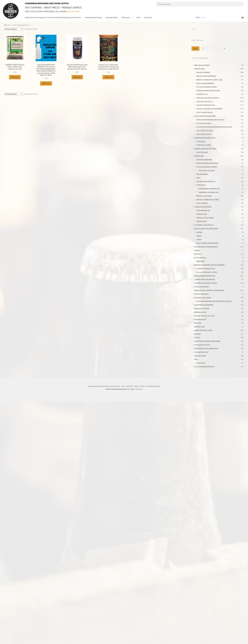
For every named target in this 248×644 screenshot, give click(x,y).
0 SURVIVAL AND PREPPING (203, 207)
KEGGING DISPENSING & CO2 (206, 105)
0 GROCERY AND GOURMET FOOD (205, 138)
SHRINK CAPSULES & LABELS (203, 330)
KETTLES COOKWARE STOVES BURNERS (209, 109)
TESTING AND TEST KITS (202, 345)
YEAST (196, 359)
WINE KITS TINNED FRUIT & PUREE (208, 199)
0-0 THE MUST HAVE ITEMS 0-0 (204, 225)
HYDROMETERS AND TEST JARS (204, 316)
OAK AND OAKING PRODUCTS (206, 181)
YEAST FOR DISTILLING (204, 134)
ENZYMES (199, 232)
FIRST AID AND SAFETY (201, 294)
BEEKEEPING (200, 261)
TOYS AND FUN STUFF (201, 352)
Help (138, 17)
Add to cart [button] (15, 77)
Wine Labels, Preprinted (207, 170)
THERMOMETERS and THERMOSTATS (206, 348)
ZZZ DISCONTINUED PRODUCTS (204, 367)
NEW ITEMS (198, 323)
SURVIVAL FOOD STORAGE (205, 218)
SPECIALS (197, 337)
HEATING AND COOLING (202, 308)
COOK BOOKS (201, 141)
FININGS (199, 236)
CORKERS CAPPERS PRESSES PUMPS (208, 90)
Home (9, 25)
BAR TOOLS (198, 254)
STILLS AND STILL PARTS (205, 130)
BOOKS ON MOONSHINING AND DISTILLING (210, 120)
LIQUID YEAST (201, 363)
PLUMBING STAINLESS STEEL (206, 268)
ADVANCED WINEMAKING (204, 160)
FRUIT (198, 178)
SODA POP (197, 334)
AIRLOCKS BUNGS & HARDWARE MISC (206, 247)
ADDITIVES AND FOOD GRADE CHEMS (206, 228)
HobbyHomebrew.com (119, 389)
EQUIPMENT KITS (202, 94)
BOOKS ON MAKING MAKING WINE (207, 163)
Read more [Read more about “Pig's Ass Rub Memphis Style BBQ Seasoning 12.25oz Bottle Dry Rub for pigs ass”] (77, 77)
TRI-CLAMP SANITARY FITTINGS (207, 272)
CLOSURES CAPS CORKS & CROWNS (206, 283)
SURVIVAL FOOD (202, 214)
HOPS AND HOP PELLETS (204, 101)
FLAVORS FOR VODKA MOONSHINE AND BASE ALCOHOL (214, 127)
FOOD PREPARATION (203, 210)
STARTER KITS (201, 185)
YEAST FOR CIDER (202, 152)
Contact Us (148, 17)
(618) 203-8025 (73, 11)
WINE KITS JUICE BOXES (204, 196)
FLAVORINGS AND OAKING (202, 298)
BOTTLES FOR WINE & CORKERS (207, 167)
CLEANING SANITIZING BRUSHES (205, 279)
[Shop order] (14, 29)
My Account (126, 17)
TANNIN (199, 239)
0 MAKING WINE (199, 156)
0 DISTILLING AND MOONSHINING (205, 116)
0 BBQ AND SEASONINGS (202, 65)
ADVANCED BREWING (203, 72)
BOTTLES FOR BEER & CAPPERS (207, 87)
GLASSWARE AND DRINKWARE (204, 305)
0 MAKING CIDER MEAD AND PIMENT (205, 149)
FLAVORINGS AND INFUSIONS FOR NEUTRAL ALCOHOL (214, 301)
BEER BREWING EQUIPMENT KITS (209, 189)
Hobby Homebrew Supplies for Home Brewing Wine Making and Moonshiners (53, 17)
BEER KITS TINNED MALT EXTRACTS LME (209, 80)
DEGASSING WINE (202, 174)
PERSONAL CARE (199, 327)
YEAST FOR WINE (202, 203)
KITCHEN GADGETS (200, 319)
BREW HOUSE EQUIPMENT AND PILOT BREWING (209, 265)
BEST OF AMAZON (200, 258)
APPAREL (197, 250)
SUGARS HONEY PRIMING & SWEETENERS (207, 341)
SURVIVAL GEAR (201, 221)
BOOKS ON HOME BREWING (205, 83)
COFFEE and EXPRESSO (202, 287)
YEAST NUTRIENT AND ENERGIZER (207, 243)
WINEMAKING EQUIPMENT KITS (209, 192)
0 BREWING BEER (199, 69)
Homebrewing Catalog (93, 17)
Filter (195, 49)
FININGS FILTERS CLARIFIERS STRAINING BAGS (209, 290)
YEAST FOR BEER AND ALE (205, 112)
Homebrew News (112, 17)
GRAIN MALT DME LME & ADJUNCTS (208, 98)
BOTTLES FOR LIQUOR (204, 123)
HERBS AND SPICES (200, 312)
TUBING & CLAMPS (200, 356)
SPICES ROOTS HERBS (204, 145)
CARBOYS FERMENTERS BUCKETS (205, 276)
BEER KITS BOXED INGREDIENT (206, 76)
